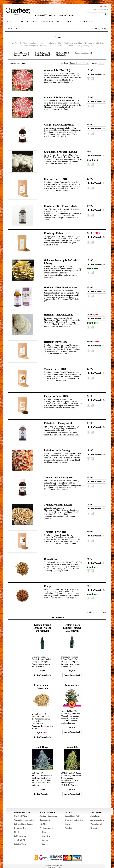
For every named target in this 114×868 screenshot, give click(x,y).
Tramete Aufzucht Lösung (58, 500)
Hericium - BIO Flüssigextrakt (60, 285)
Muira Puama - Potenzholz (42, 681)
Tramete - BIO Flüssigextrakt (60, 473)
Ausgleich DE (20, 834)
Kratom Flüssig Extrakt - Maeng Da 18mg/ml (72, 622)
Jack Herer (42, 741)
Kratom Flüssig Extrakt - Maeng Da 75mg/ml (42, 622)
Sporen (45, 838)
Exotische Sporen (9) (42, 53)
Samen (25, 22)
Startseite (12, 29)
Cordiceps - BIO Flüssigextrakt (61, 205)
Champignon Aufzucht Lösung (60, 151)
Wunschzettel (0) (41, 15)
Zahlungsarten (20, 830)
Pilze (35, 22)
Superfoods (87, 22)
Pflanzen (71, 22)
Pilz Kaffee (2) (61, 55)
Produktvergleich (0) (98, 29)
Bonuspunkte (45, 814)
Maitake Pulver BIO (55, 366)
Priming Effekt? (21, 838)
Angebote (69, 822)
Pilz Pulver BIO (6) (63, 53)
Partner (68, 818)
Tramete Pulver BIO (55, 527)
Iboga (44, 826)
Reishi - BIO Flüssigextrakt (59, 419)
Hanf (59, 22)
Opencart (59, 860)
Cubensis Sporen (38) (21, 55)
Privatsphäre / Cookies (24, 818)
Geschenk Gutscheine (74, 814)
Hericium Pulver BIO (56, 339)
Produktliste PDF (72, 810)
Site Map (43, 818)
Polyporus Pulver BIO (56, 393)
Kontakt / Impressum (48, 810)
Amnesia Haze (72, 679)
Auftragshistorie (97, 814)
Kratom (45, 834)
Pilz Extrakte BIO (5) (43, 55)
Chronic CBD (72, 741)
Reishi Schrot (51, 554)
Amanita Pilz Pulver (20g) (58, 97)
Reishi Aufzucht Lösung (57, 446)
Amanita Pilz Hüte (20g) (57, 70)
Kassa (71, 15)
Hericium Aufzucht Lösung (59, 312)
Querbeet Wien (20, 810)
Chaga (48, 581)
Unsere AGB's (20, 822)
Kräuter (12, 22)
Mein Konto (53, 15)
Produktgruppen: (47, 822)
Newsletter (95, 822)
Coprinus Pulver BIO (56, 178)
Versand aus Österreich (24, 814)
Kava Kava (46, 830)
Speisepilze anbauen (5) (83, 53)
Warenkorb (63, 15)
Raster (24, 63)
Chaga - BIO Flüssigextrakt (59, 124)
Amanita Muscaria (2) (22, 53)
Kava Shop (47, 22)
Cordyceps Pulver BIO (56, 232)
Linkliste (18, 826)
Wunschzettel (96, 818)
